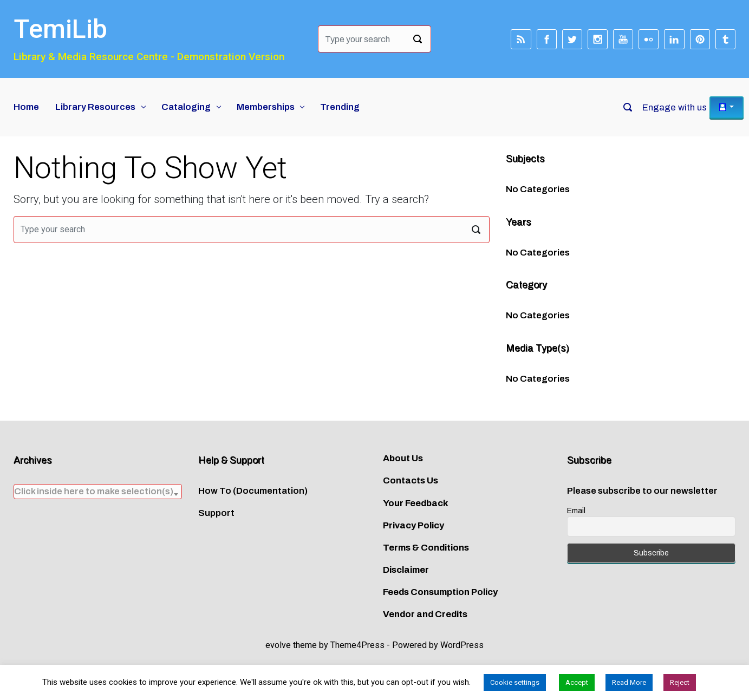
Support (216, 513)
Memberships (266, 107)
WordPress (462, 645)
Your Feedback (416, 503)
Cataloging (186, 107)
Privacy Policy (413, 525)
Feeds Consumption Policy (440, 592)
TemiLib (60, 29)
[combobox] (98, 492)
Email (576, 511)
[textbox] (98, 491)
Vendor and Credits (425, 614)
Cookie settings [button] (515, 682)
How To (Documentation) (253, 491)
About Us (403, 458)
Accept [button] (577, 682)
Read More (629, 682)
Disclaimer (406, 570)
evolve (278, 645)
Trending (340, 107)
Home (26, 107)
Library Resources (95, 107)
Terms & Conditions (426, 548)
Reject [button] (680, 682)
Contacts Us (411, 480)
